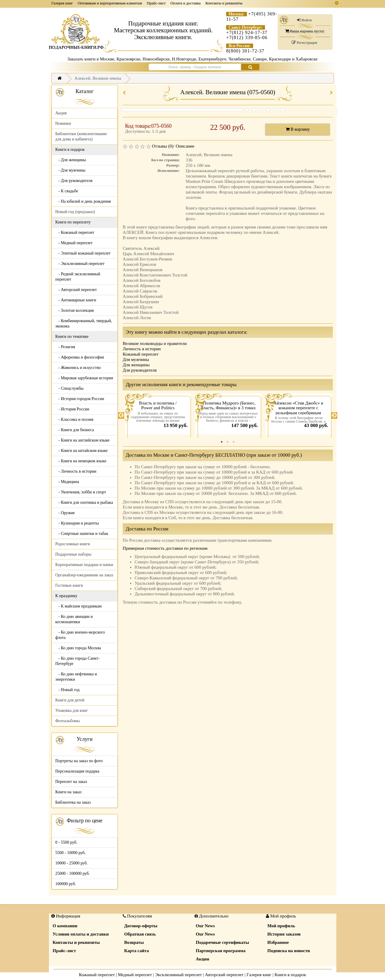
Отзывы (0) (163, 146)
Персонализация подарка (78, 771)
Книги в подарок (290, 975)
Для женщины (136, 365)
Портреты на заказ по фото (79, 761)
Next (334, 415)
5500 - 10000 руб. (71, 853)
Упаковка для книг (72, 710)
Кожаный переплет (141, 354)
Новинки (63, 123)
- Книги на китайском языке (82, 451)
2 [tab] (228, 442)
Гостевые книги (69, 585)
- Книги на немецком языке (81, 461)
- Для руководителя (74, 181)
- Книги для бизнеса (75, 430)
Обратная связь (140, 934)
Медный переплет (135, 975)
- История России (72, 409)
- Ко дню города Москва (78, 648)
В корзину (298, 129)
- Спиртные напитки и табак (82, 534)
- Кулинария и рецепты (77, 523)
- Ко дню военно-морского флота (80, 635)
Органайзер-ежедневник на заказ (84, 575)
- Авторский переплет (76, 290)
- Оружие (65, 513)
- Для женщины (71, 160)
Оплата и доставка (186, 3)
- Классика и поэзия (75, 419)
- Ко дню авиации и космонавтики (74, 619)
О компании (65, 926)
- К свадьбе (67, 191)
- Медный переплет (74, 243)
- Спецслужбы (70, 388)
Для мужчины (136, 359)
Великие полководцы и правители (155, 343)
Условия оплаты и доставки (81, 934)
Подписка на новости (289, 951)
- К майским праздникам (79, 606)
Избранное (278, 942)
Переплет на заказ (71, 782)
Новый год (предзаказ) (75, 212)
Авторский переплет (224, 975)
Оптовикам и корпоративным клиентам (110, 3)
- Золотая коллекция (75, 310)
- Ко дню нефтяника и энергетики (76, 677)
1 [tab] (222, 442)
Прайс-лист (156, 3)
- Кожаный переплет (75, 232)
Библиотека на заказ (73, 802)
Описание (185, 146)
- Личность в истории (76, 471)
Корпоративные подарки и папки (84, 565)
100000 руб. (66, 884)
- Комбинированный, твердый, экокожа (84, 323)
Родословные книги (73, 544)
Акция (61, 113)
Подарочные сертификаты (223, 942)
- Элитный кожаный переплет (83, 253)
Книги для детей (70, 700)
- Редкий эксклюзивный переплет (78, 277)
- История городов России (80, 399)
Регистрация (304, 43)
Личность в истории (142, 349)
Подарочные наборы (74, 554)
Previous (121, 415)
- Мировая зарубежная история (84, 378)
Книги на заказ (68, 792)
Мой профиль (281, 926)
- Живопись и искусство (78, 368)
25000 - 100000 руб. (73, 873)
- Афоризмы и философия (80, 357)
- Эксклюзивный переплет (80, 264)
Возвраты (134, 942)
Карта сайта (136, 951)
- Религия (65, 347)
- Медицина (67, 482)
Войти (304, 20)
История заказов (284, 934)
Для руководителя (140, 370)
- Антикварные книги (76, 300)
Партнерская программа (221, 951)
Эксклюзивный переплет (178, 975)
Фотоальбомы (68, 721)
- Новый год (68, 690)
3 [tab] (234, 442)
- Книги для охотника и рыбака (84, 502)
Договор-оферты (141, 926)
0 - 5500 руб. (66, 842)
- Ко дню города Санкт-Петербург (78, 661)
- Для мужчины (71, 170)
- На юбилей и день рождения (83, 201)
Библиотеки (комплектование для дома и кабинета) (81, 136)
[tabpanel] (158, 415)
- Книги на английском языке (83, 440)
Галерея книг (62, 3)
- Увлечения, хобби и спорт (81, 492)
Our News (205, 926)
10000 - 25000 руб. (72, 863)
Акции (203, 959)
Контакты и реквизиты (224, 3)
